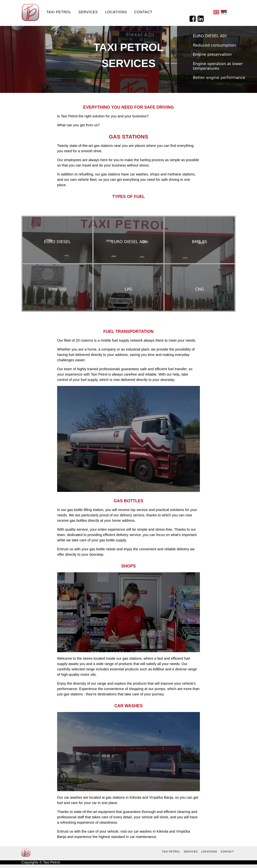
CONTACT (227, 852)
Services (88, 12)
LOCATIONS (209, 852)
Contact (143, 12)
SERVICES (191, 852)
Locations (116, 12)
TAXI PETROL (171, 852)
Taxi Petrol (59, 12)
